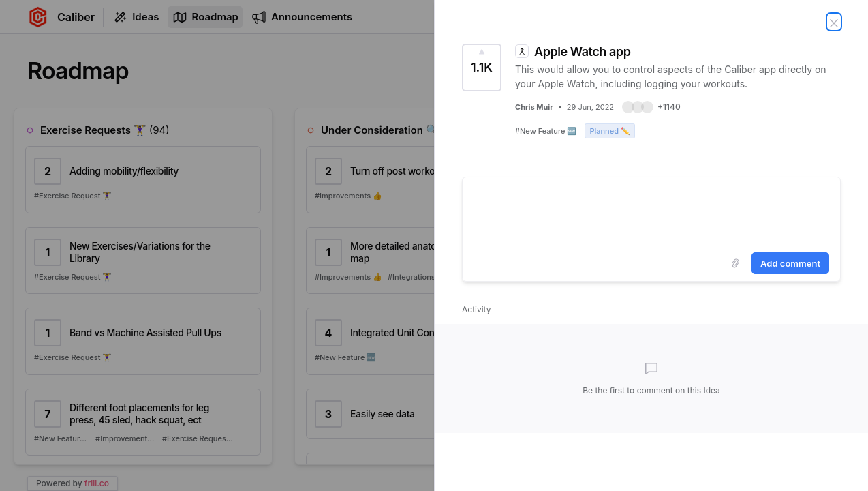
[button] (651, 107)
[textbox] (651, 212)
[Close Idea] (834, 22)
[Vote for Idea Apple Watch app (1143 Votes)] (482, 68)
